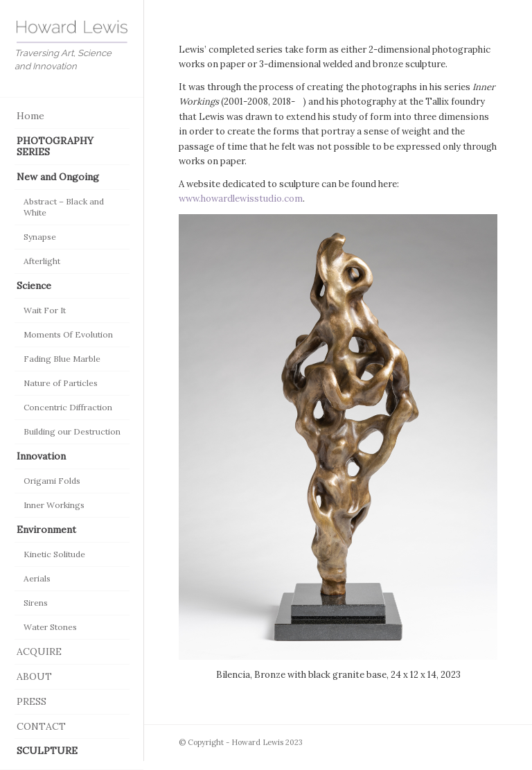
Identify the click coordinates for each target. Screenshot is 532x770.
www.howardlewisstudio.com (241, 199)
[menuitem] (72, 116)
